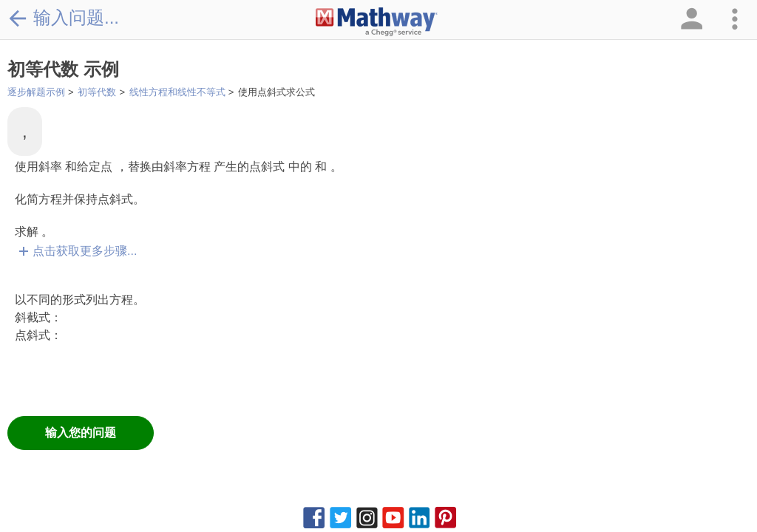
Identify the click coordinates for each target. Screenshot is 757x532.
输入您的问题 (81, 433)
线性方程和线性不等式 (177, 92)
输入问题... (63, 18)
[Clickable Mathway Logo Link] (377, 22)
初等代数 (97, 92)
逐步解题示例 (36, 92)
